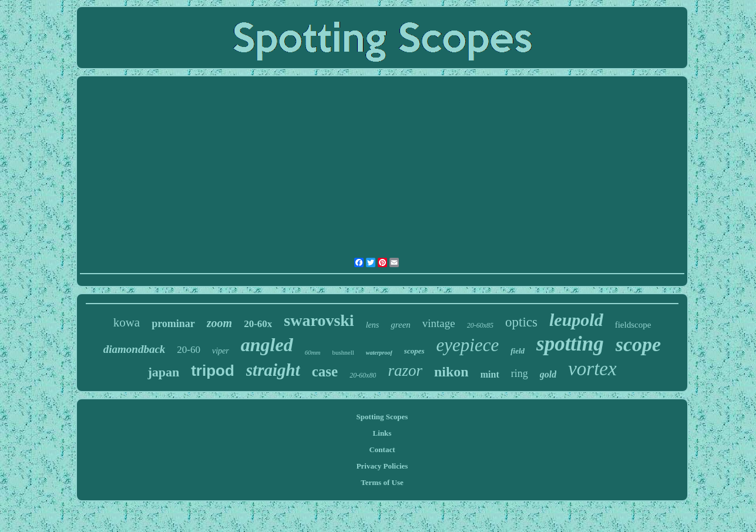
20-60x (258, 324)
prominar (173, 324)
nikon (451, 372)
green (401, 325)
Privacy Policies (382, 466)
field (518, 351)
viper (221, 351)
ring (520, 373)
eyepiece (468, 345)
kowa (127, 322)
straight (273, 370)
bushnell (343, 352)
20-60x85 (480, 325)
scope (638, 344)
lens (373, 325)
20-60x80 (363, 375)
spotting (570, 344)
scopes (414, 351)
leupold (576, 320)
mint (490, 374)
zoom (219, 323)
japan (163, 372)
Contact (382, 449)
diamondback (135, 349)
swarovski (319, 320)
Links (382, 433)
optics (521, 322)
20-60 (189, 350)
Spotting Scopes (382, 417)
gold (548, 374)
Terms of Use (382, 482)
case (325, 371)
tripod (213, 371)
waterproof (379, 353)
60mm (313, 352)
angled (267, 345)
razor (405, 371)
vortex (592, 369)
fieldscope (633, 325)
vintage (439, 323)
